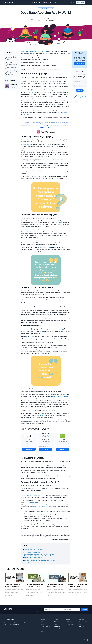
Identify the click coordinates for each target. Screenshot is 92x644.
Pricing (56, 624)
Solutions (53, 2)
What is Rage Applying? (11, 56)
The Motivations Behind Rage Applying (11, 62)
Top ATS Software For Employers (11, 68)
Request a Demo (80, 2)
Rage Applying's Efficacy (11, 71)
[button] (75, 96)
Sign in (72, 2)
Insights (45, 2)
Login (42, 622)
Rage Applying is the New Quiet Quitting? (12, 73)
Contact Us (81, 626)
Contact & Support (45, 626)
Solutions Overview (83, 622)
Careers (42, 629)
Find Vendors (36, 2)
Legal (42, 631)
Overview (56, 622)
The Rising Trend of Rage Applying (12, 59)
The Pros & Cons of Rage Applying (12, 65)
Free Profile (57, 626)
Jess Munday (31, 93)
